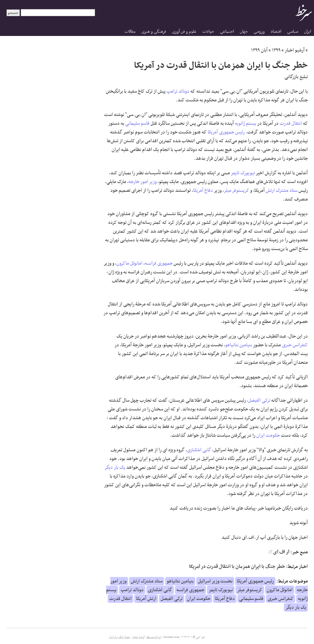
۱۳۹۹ (276, 50)
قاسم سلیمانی (137, 123)
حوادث (208, 32)
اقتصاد (276, 32)
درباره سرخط (154, 637)
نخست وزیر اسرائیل (215, 581)
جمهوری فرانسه (159, 263)
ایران (308, 32)
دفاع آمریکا (203, 190)
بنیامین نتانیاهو (239, 345)
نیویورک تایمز (243, 173)
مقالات (130, 32)
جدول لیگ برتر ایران (119, 637)
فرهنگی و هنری (154, 32)
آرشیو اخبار (295, 50)
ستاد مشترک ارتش (282, 190)
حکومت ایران (268, 435)
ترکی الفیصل (259, 400)
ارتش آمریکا (146, 599)
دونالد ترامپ (178, 91)
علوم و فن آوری (184, 32)
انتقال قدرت (291, 123)
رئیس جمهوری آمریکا (226, 132)
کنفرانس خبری (295, 345)
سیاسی (293, 32)
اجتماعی (227, 32)
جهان (244, 32)
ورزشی (259, 32)
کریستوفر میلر (236, 190)
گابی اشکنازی (199, 450)
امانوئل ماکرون (129, 263)
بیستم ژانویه (246, 123)
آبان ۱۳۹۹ (259, 50)
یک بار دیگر (115, 467)
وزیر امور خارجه (143, 182)
